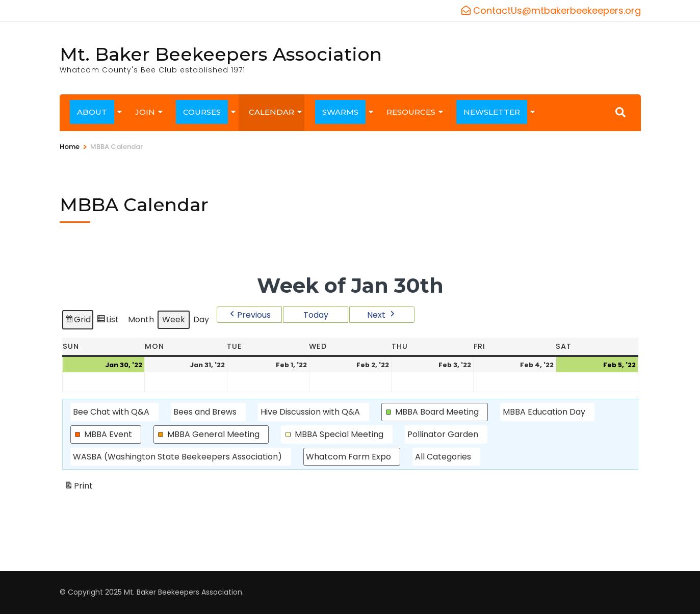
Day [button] (201, 320)
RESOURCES (411, 112)
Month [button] (141, 320)
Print (79, 488)
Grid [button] (77, 322)
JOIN (145, 112)
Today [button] (315, 315)
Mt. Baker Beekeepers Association (221, 54)
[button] (249, 315)
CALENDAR (271, 112)
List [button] (108, 322)
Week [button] (174, 320)
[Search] (620, 112)
